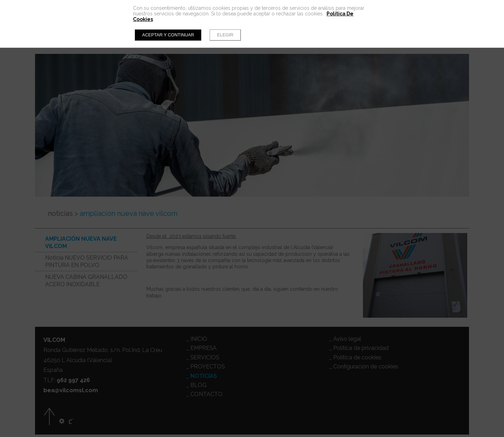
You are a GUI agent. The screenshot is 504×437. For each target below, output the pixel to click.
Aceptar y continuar (168, 35)
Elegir (225, 35)
